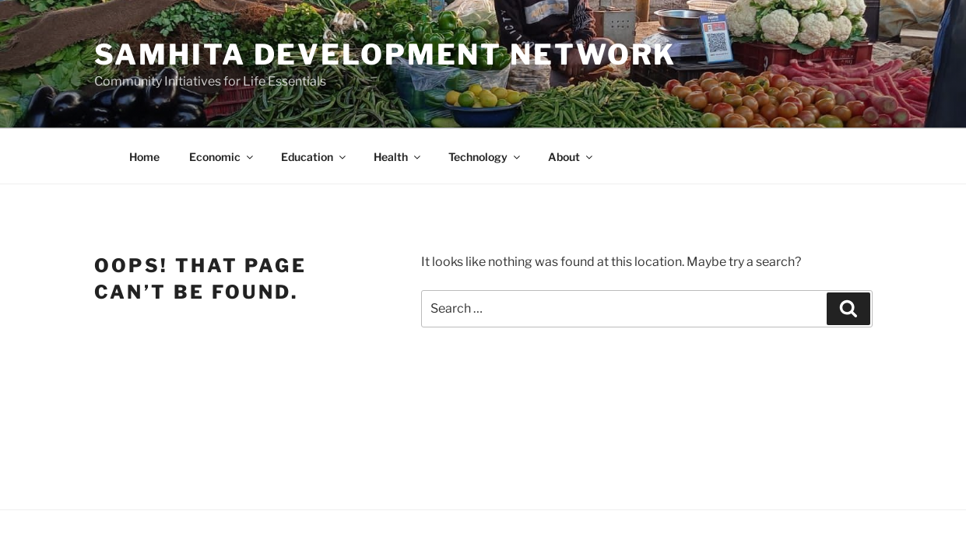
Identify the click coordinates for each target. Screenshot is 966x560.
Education (314, 157)
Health (398, 157)
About (571, 157)
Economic (222, 157)
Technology (485, 157)
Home (144, 157)
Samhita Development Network (386, 54)
